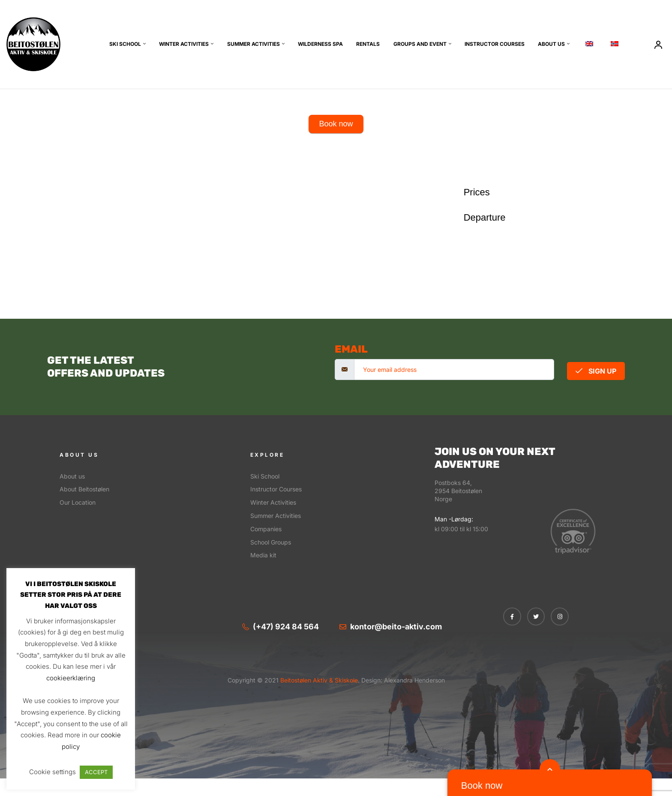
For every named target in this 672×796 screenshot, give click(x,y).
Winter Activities (184, 44)
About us (551, 44)
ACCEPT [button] (96, 772)
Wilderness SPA (320, 44)
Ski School (125, 44)
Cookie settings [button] (52, 772)
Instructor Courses (495, 44)
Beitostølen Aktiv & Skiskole (318, 680)
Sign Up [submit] (596, 371)
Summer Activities (253, 44)
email (351, 349)
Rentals (368, 44)
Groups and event (420, 44)
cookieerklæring (71, 678)
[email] (454, 370)
